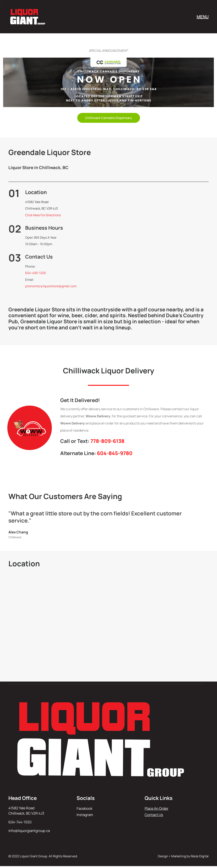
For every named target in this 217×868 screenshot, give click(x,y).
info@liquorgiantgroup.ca (29, 831)
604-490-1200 (36, 275)
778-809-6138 (107, 441)
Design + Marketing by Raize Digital (183, 856)
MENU (203, 17)
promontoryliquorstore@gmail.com (51, 288)
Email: (30, 281)
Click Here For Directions (43, 216)
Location (36, 193)
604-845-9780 (115, 453)
